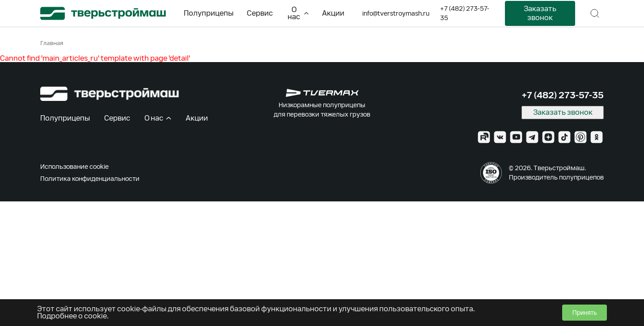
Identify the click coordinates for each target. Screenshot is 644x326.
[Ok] (597, 137)
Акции (333, 13)
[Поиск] (595, 13)
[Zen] (548, 137)
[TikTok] (564, 137)
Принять (585, 313)
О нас (298, 13)
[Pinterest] (580, 137)
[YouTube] (516, 137)
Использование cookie (74, 167)
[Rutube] (484, 137)
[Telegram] (532, 137)
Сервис (260, 13)
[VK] (500, 137)
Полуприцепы (209, 13)
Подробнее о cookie (72, 316)
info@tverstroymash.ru (396, 13)
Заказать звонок (540, 13)
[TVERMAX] (322, 93)
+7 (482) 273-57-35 (465, 13)
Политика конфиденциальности (90, 179)
